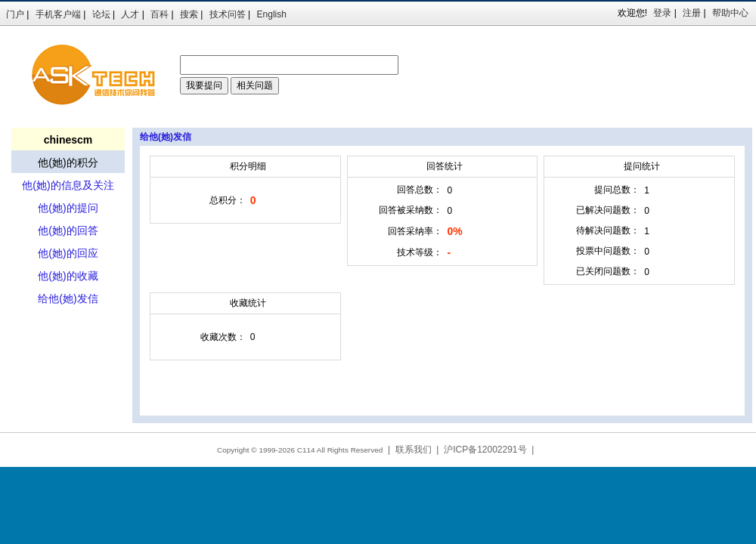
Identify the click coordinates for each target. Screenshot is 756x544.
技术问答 (228, 14)
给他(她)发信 (68, 298)
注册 (692, 13)
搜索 (189, 14)
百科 (160, 14)
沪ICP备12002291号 (485, 450)
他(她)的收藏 (68, 276)
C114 (306, 450)
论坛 (101, 14)
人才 (130, 14)
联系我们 (414, 450)
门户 (15, 14)
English (272, 14)
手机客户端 (58, 14)
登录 (662, 13)
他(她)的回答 (68, 230)
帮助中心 (730, 13)
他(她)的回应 (68, 253)
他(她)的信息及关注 (68, 185)
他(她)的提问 (68, 208)
